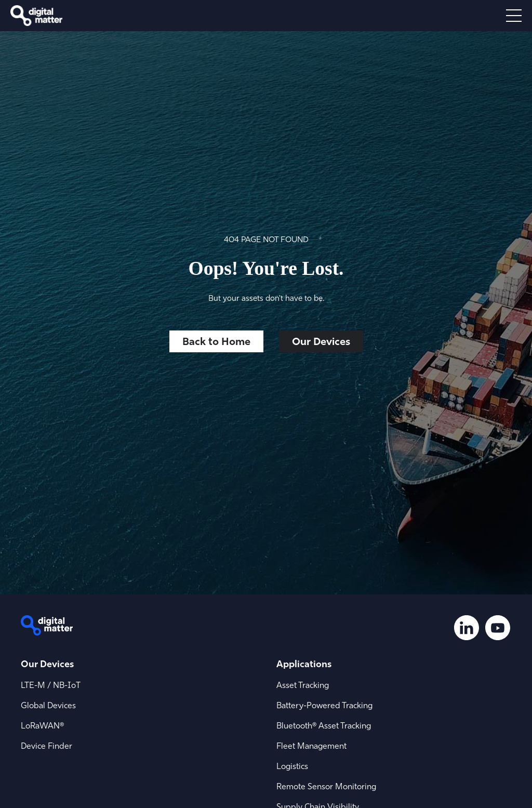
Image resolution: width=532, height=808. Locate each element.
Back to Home (216, 341)
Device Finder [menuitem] (46, 746)
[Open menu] (514, 16)
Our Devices (321, 341)
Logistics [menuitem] (292, 766)
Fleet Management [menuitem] (311, 746)
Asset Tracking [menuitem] (303, 685)
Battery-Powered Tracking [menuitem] (324, 705)
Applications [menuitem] (304, 664)
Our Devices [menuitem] (47, 664)
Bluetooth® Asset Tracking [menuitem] (324, 725)
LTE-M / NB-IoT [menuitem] (51, 685)
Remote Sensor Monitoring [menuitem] (326, 786)
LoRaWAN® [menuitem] (42, 725)
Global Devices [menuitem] (48, 705)
